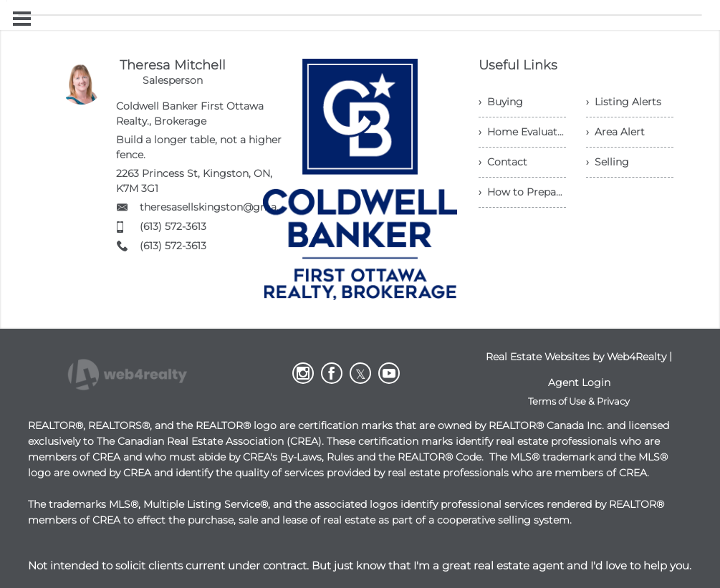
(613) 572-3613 (173, 226)
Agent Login (579, 382)
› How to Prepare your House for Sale (522, 192)
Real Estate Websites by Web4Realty (576, 357)
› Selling (608, 162)
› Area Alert (615, 132)
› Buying (501, 102)
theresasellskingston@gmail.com (224, 207)
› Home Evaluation (522, 132)
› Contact (503, 162)
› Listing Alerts (624, 102)
